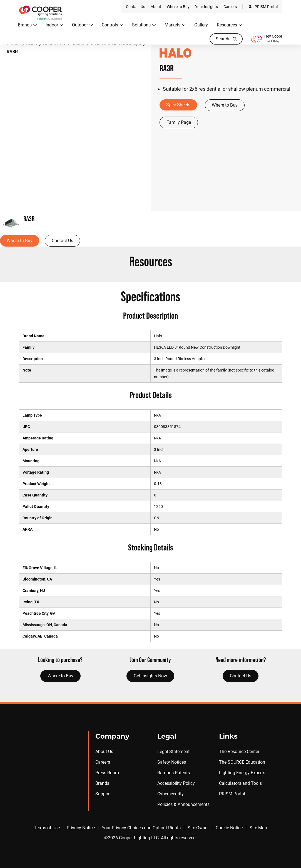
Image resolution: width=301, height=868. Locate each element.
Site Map (258, 828)
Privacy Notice (81, 828)
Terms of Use (47, 828)
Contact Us (62, 241)
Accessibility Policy (176, 783)
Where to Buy (225, 105)
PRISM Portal (232, 794)
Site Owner (198, 828)
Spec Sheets (178, 105)
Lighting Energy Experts (242, 773)
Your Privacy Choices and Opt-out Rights (141, 828)
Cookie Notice (229, 828)
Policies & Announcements (183, 804)
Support (103, 794)
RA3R (12, 52)
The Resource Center (239, 752)
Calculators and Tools (240, 783)
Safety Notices (172, 762)
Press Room (107, 773)
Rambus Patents (174, 773)
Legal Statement (173, 752)
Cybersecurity (171, 794)
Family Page (179, 122)
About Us (104, 752)
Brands (102, 783)
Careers (103, 762)
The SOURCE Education (242, 762)
